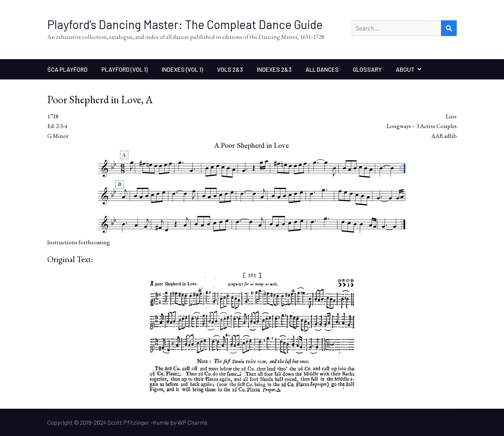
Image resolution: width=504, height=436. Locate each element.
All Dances (322, 69)
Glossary (367, 69)
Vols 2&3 (230, 69)
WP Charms (192, 422)
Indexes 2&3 (274, 69)
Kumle (161, 422)
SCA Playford (67, 69)
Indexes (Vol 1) (182, 69)
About (405, 69)
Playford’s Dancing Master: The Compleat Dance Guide (185, 24)
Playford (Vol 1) (125, 69)
